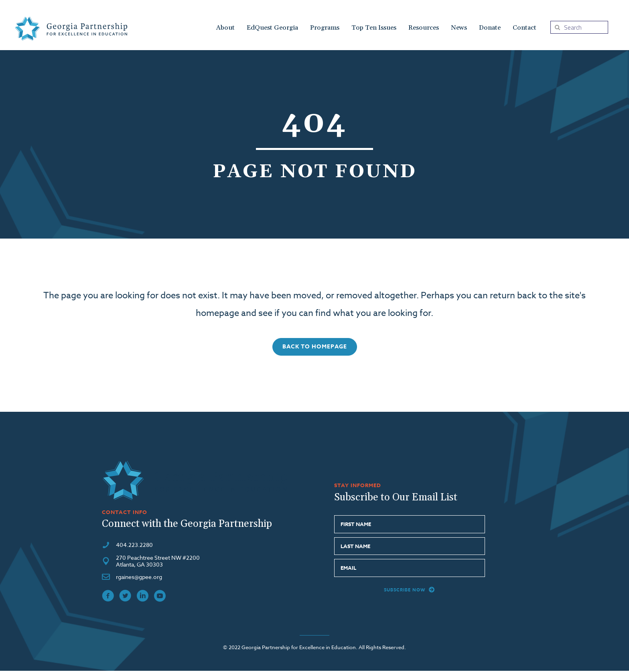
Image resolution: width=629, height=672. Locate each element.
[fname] (409, 525)
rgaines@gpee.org (139, 578)
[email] (409, 569)
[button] (315, 348)
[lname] (409, 547)
